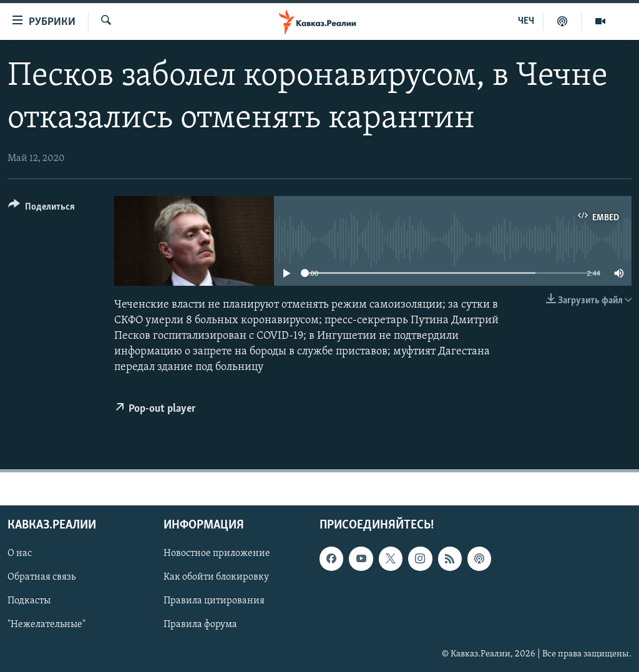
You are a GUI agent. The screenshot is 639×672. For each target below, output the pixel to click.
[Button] (41, 209)
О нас (20, 553)
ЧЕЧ (526, 21)
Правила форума (200, 625)
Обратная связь (41, 577)
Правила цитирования (214, 601)
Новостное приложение (217, 553)
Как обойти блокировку (216, 577)
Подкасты (29, 601)
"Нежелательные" (46, 625)
